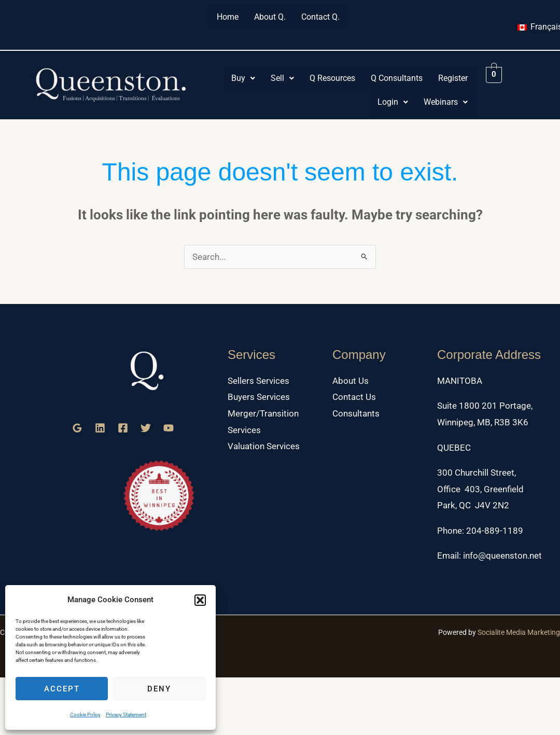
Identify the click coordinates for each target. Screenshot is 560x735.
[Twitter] (146, 428)
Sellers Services (258, 381)
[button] (200, 600)
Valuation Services (264, 446)
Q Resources (332, 78)
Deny (159, 689)
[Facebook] (123, 428)
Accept (62, 689)
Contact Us (354, 397)
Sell (282, 78)
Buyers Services (259, 397)
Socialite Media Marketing (519, 632)
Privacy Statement (126, 715)
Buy (243, 78)
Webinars (446, 102)
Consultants (356, 413)
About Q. (270, 17)
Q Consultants (397, 78)
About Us (351, 381)
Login (393, 102)
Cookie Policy (85, 715)
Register (453, 78)
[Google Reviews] (77, 428)
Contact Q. (320, 17)
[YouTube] (169, 428)
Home (228, 17)
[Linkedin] (100, 428)
